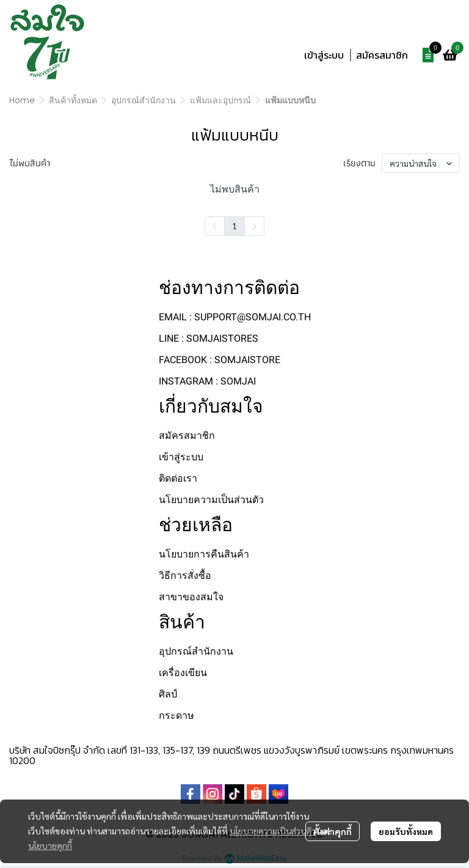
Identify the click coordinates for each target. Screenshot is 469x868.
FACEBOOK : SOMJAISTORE (220, 360)
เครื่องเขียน (183, 673)
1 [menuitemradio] (234, 226)
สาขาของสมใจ (191, 597)
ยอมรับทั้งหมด (406, 831)
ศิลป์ (168, 694)
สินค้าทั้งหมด (73, 100)
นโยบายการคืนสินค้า (204, 554)
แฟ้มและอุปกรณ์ (220, 100)
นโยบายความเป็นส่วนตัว (273, 831)
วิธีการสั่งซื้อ (185, 576)
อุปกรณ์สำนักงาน (144, 100)
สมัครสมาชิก (382, 55)
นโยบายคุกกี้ (50, 845)
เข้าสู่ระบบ (324, 55)
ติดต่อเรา (178, 478)
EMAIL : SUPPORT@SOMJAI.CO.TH (235, 317)
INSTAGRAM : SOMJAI (207, 381)
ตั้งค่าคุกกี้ (333, 831)
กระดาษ (176, 715)
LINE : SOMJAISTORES (209, 338)
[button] (384, 27)
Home (22, 100)
